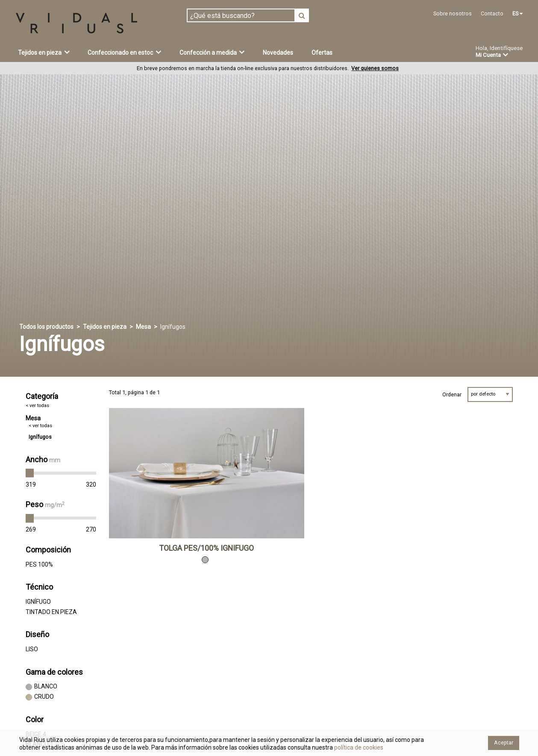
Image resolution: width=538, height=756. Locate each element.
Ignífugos (40, 437)
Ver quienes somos (375, 68)
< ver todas (37, 406)
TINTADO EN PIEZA (51, 612)
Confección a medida (212, 52)
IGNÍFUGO (38, 602)
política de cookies (358, 747)
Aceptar (504, 743)
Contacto (492, 13)
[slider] (30, 473)
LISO (32, 649)
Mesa (143, 327)
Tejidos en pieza (44, 52)
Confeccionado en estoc (124, 52)
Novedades (278, 53)
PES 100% (39, 564)
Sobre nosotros (453, 13)
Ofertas (322, 53)
